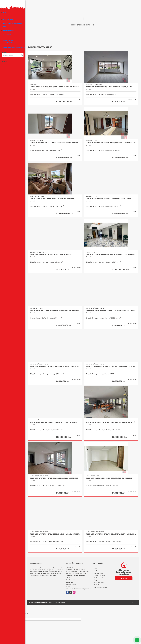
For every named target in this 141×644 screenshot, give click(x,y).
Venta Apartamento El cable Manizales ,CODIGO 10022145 (55, 143)
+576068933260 (8, 40)
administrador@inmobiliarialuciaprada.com (14, 47)
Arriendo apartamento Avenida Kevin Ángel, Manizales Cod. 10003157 (111, 87)
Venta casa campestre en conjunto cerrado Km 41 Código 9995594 (111, 422)
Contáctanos (7, 34)
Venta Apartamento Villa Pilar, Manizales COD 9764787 (111, 143)
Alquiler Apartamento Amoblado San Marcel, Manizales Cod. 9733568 (55, 534)
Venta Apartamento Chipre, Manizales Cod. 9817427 (53, 422)
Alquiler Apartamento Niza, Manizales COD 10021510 (54, 478)
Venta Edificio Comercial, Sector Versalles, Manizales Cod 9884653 (111, 255)
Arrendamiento (8, 20)
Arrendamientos (99, 573)
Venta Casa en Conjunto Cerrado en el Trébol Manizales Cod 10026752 (55, 87)
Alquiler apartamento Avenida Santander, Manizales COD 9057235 (111, 534)
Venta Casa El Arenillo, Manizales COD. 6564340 (52, 199)
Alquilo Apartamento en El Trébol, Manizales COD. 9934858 (111, 366)
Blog (4, 27)
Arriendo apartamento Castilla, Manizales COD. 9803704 (111, 310)
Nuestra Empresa (8, 31)
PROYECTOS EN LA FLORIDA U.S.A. (12, 23)
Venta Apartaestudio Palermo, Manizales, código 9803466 (55, 310)
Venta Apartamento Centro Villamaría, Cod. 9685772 (110, 199)
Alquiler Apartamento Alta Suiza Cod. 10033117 (52, 255)
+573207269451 (8, 43)
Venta (4, 16)
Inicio (4, 12)
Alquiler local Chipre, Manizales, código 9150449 (109, 478)
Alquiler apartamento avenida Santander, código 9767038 (55, 366)
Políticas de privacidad (101, 587)
